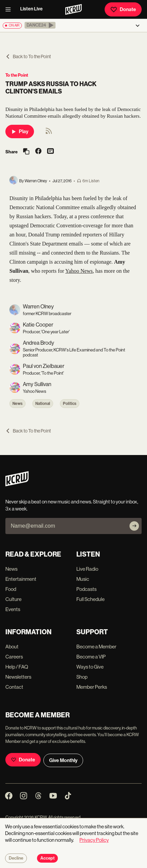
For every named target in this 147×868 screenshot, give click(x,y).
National (43, 404)
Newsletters (18, 677)
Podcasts (86, 589)
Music (83, 579)
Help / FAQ (17, 667)
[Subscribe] (134, 526)
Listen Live (31, 9)
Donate (123, 9)
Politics (70, 404)
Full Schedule (90, 599)
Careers (14, 657)
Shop (82, 677)
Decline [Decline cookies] (16, 858)
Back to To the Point (28, 56)
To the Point (17, 75)
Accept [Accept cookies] (47, 858)
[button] (40, 25)
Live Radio (87, 569)
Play (20, 131)
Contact (14, 687)
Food (11, 589)
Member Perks (92, 687)
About (12, 647)
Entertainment (21, 579)
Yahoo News (79, 271)
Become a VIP (91, 657)
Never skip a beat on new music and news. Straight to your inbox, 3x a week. (72, 505)
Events (13, 609)
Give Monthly (63, 760)
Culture (13, 599)
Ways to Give (90, 667)
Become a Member (96, 647)
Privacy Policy (94, 840)
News (17, 404)
